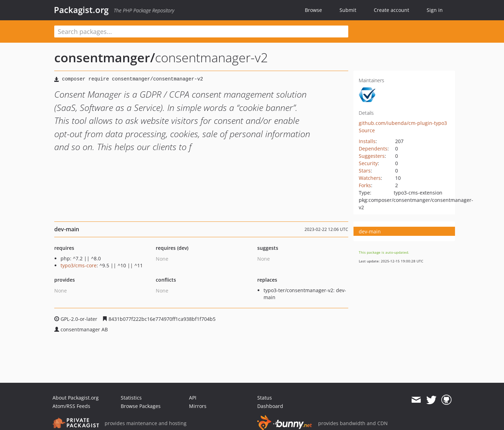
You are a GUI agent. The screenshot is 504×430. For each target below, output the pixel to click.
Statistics (131, 398)
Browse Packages (141, 406)
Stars (365, 171)
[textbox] (201, 31)
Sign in (435, 10)
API (193, 398)
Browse (313, 10)
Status (265, 398)
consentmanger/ (105, 58)
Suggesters (372, 156)
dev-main (370, 231)
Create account (391, 10)
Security (368, 163)
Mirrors (198, 406)
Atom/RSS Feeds (71, 406)
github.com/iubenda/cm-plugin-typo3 (403, 123)
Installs (367, 141)
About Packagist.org (76, 398)
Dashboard (270, 406)
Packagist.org (81, 10)
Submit (348, 10)
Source (367, 130)
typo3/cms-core (79, 265)
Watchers (370, 178)
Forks (365, 185)
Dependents (373, 149)
